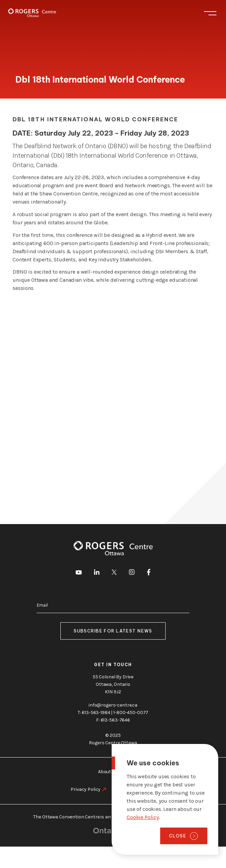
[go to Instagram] (132, 573)
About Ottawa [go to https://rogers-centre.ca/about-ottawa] (113, 772)
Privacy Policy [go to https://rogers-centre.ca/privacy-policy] (86, 789)
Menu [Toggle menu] (210, 13)
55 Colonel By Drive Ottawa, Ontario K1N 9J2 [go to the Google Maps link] (113, 684)
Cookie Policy (143, 817)
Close (178, 836)
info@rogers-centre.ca (113, 705)
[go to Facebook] (149, 573)
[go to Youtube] (79, 573)
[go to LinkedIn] (97, 573)
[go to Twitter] (114, 573)
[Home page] (32, 13)
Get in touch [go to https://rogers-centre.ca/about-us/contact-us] (113, 665)
